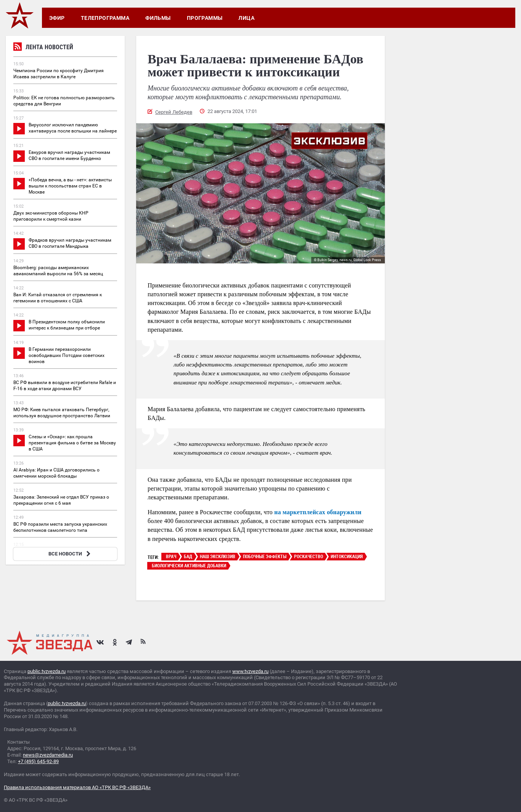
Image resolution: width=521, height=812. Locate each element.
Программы (205, 18)
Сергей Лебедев (174, 112)
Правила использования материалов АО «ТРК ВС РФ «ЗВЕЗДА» (77, 787)
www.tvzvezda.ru (250, 671)
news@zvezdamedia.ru (48, 755)
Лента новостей (43, 48)
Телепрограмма (105, 18)
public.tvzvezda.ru (47, 671)
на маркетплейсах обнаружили (318, 512)
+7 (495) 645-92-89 (38, 761)
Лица (246, 18)
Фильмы (158, 18)
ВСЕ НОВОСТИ (70, 554)
